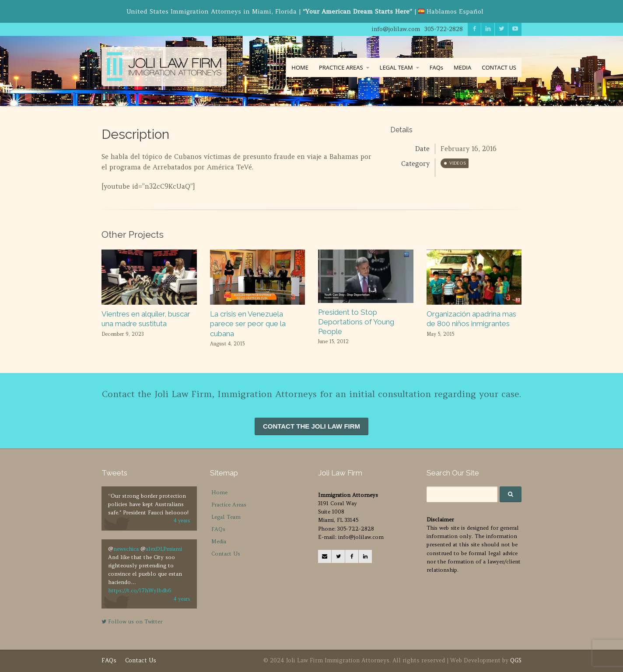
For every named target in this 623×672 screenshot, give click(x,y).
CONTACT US (499, 67)
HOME (300, 67)
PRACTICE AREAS (341, 67)
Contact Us (226, 554)
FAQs (436, 67)
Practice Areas (229, 505)
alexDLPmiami (164, 549)
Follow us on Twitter (132, 621)
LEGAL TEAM (396, 67)
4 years (182, 521)
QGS (516, 660)
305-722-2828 (444, 29)
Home (219, 492)
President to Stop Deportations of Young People (356, 322)
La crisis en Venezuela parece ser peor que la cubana (248, 324)
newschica (126, 549)
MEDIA (462, 67)
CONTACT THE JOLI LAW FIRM (311, 426)
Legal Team (226, 517)
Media (219, 541)
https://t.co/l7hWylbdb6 (140, 590)
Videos (458, 163)
